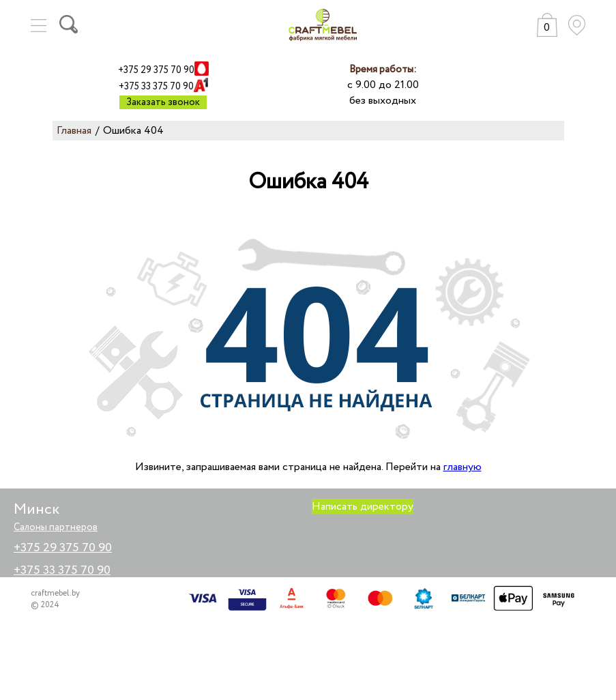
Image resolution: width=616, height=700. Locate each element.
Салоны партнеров (56, 527)
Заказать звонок (163, 102)
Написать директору (363, 507)
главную (463, 467)
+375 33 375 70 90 (156, 87)
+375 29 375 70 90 (156, 70)
